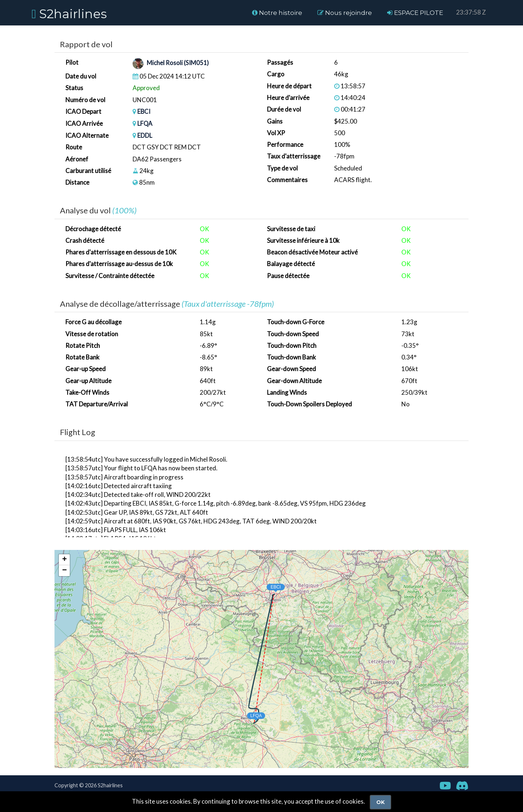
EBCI (144, 111)
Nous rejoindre (345, 13)
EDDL (145, 135)
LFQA (145, 123)
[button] (269, 585)
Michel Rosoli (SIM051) (178, 63)
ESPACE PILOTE (415, 13)
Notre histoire (277, 13)
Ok (380, 802)
